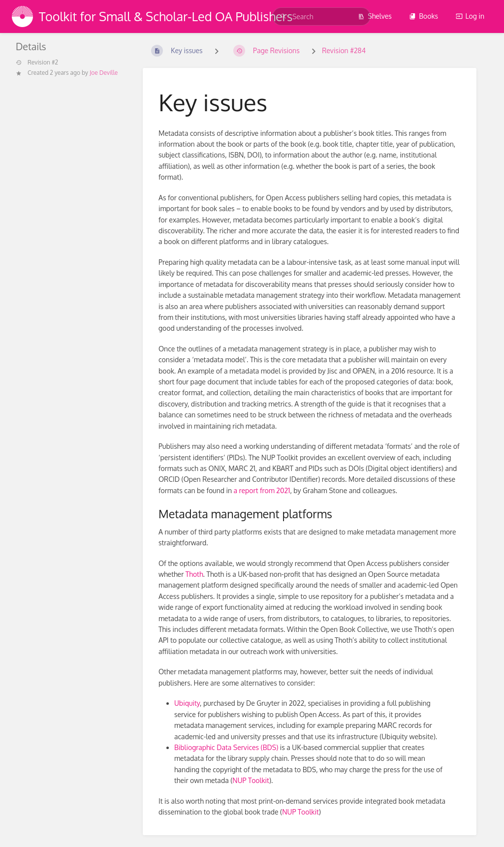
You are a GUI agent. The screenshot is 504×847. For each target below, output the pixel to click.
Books (424, 16)
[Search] (283, 16)
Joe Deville (104, 73)
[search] (321, 16)
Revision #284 (344, 50)
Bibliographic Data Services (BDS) (226, 747)
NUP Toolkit (251, 780)
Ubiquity (187, 703)
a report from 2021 (262, 490)
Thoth (194, 574)
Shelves (375, 16)
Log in (470, 16)
